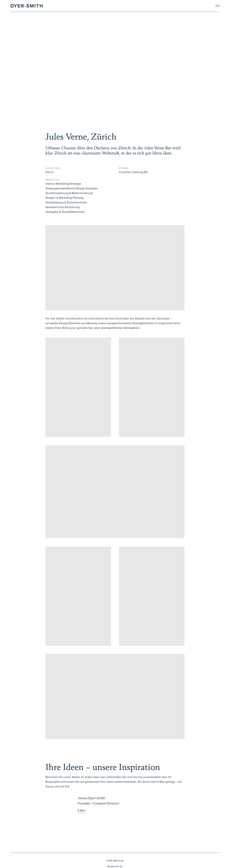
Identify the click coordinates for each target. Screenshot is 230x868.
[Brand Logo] (27, 6)
